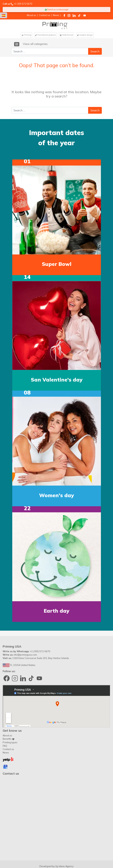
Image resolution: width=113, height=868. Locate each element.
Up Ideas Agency (64, 850)
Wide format (66, 35)
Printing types (10, 726)
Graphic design (85, 35)
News (56, 15)
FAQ (5, 729)
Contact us (45, 15)
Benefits (9, 722)
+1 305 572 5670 (23, 4)
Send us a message (56, 10)
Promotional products (46, 35)
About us (31, 15)
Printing (26, 35)
